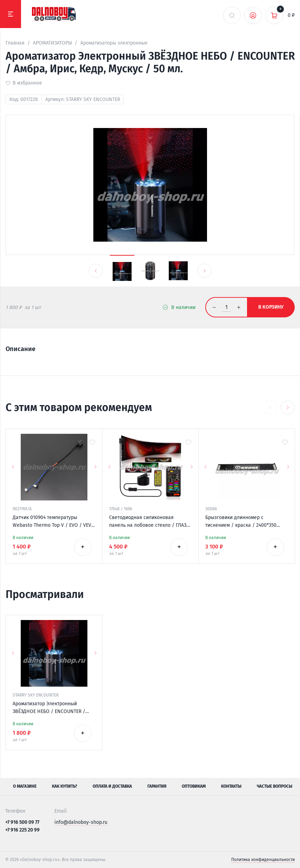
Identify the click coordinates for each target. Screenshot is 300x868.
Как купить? (65, 786)
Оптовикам (194, 786)
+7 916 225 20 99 (22, 830)
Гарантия (157, 786)
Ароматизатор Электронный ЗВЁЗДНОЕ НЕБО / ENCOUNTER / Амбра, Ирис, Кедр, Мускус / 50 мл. (52, 708)
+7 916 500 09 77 (22, 822)
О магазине (25, 786)
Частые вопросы (275, 786)
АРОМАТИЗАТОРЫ (52, 43)
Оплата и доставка (112, 786)
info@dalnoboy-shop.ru (81, 822)
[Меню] (11, 14)
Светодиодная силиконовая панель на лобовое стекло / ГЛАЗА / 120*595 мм (149, 522)
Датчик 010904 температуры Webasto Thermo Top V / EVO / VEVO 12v (54, 522)
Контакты (231, 786)
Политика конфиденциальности (263, 860)
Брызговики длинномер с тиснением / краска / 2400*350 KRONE (241, 522)
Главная (15, 43)
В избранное (27, 83)
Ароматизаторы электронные (114, 43)
